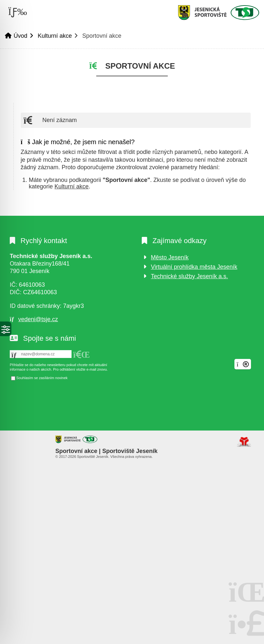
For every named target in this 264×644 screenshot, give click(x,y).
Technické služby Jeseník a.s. (189, 276)
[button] (82, 355)
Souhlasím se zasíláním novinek (42, 378)
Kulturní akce (55, 36)
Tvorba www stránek (244, 442)
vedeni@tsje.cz (38, 319)
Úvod (218, 13)
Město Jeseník (170, 257)
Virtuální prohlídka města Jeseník (194, 267)
